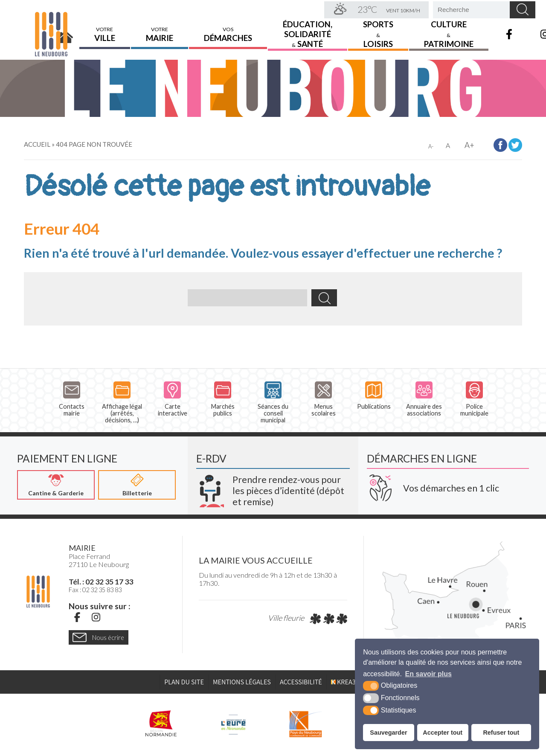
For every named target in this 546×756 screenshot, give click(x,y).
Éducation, (308, 33)
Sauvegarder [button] (388, 733)
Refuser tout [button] (501, 733)
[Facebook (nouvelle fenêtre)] (77, 617)
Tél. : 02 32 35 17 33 (101, 582)
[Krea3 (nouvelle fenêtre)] (273, 488)
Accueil (66, 33)
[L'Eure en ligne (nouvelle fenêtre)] (233, 724)
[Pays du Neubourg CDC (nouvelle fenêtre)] (306, 724)
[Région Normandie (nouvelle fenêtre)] (161, 724)
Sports (378, 33)
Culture (449, 33)
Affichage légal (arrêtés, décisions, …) (122, 403)
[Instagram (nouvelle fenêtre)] (96, 617)
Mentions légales (242, 682)
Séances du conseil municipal (273, 403)
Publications (374, 396)
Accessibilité (301, 682)
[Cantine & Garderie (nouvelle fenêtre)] (56, 485)
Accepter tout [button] (443, 733)
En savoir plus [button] (428, 674)
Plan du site (184, 682)
